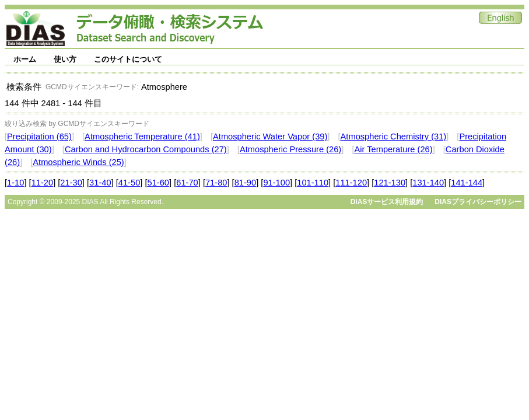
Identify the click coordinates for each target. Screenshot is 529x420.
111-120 (351, 183)
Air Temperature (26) (393, 149)
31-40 (100, 183)
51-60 (159, 183)
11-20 (43, 183)
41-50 (129, 183)
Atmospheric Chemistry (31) (394, 136)
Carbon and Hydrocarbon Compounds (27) (146, 149)
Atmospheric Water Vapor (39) (270, 136)
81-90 (246, 183)
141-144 (467, 183)
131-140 (428, 183)
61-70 (187, 183)
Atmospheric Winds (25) (78, 162)
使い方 (65, 59)
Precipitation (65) (39, 136)
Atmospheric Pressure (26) (290, 149)
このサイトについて (128, 59)
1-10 (15, 183)
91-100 (276, 183)
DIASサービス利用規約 (387, 202)
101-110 (313, 183)
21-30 (71, 183)
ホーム (25, 59)
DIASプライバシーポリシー (478, 202)
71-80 (216, 183)
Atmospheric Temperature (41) (142, 136)
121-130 (390, 183)
